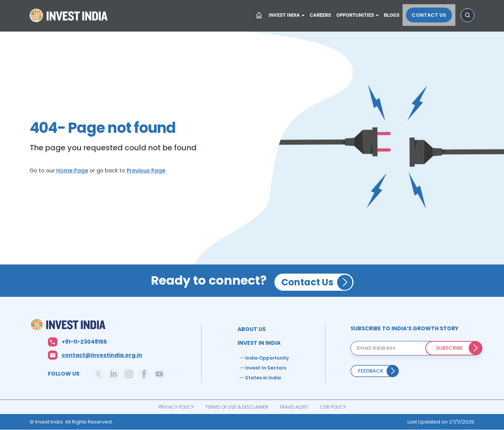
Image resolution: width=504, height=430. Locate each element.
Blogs (397, 14)
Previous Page (146, 170)
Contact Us (432, 14)
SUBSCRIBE (449, 348)
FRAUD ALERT (294, 407)
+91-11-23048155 (84, 342)
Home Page (72, 170)
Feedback (371, 371)
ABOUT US (252, 329)
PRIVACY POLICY (176, 407)
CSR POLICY (333, 407)
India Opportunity (267, 358)
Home (70, 17)
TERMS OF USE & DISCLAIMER (237, 407)
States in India (263, 378)
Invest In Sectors (266, 368)
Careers (324, 14)
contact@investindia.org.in (102, 355)
